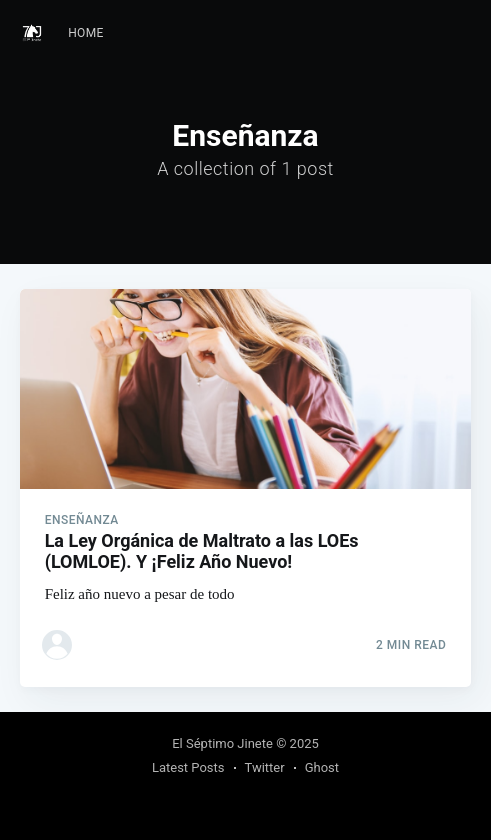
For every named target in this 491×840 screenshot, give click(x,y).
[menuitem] (86, 33)
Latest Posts (188, 767)
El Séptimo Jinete (222, 743)
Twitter (265, 767)
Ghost (322, 767)
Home (86, 33)
